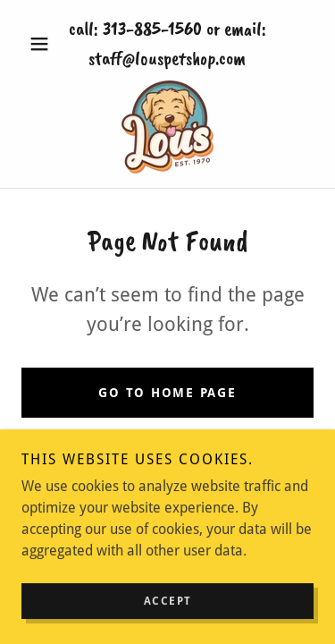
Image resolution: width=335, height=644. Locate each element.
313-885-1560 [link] (152, 29)
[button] (43, 44)
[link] (167, 127)
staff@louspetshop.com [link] (167, 58)
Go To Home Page (167, 393)
